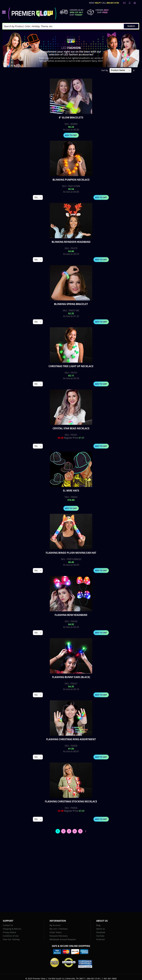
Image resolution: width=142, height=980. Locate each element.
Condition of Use (11, 936)
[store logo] (32, 13)
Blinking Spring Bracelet (71, 304)
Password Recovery (59, 936)
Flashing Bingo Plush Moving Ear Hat (71, 553)
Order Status (56, 932)
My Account (55, 925)
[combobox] (71, 26)
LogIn (129, 3)
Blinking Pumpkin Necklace (71, 180)
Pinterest (101, 939)
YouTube (100, 936)
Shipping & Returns (12, 929)
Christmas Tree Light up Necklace (71, 366)
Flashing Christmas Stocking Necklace (71, 801)
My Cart (53, 929)
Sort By (105, 70)
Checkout (63, 929)
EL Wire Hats (71, 491)
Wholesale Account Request (63, 939)
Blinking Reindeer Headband (71, 242)
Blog (98, 925)
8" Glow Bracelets (71, 118)
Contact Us (8, 925)
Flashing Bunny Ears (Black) (71, 677)
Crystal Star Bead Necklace (71, 428)
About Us (101, 929)
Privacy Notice (9, 932)
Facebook (101, 932)
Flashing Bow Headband (71, 615)
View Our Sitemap (11, 939)
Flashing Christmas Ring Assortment (71, 739)
